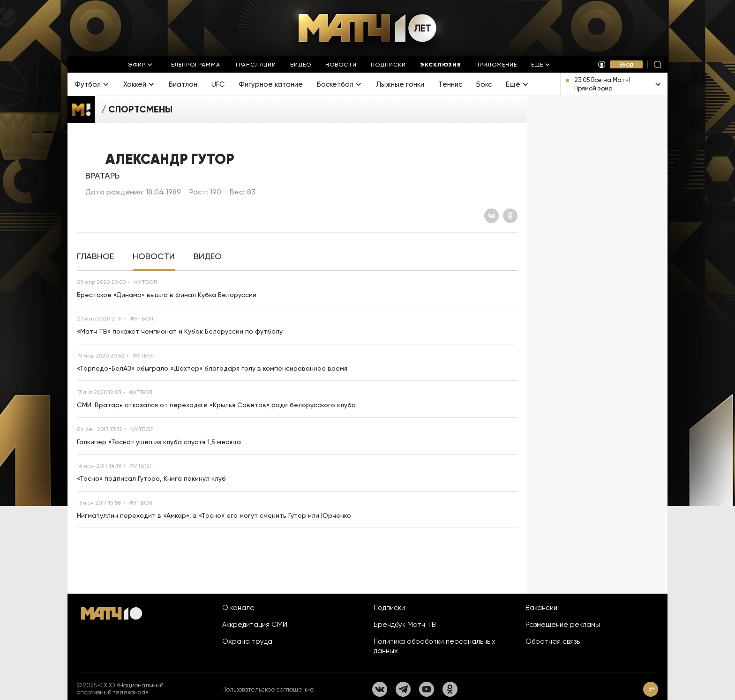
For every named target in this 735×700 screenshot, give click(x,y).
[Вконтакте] (491, 216)
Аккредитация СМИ (255, 625)
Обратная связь (553, 641)
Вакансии (541, 608)
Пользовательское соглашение (268, 689)
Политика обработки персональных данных (435, 646)
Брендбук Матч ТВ (405, 625)
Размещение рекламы (563, 625)
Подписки (389, 608)
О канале (238, 608)
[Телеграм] (403, 689)
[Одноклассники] (510, 216)
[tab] (95, 257)
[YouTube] (427, 689)
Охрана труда (247, 641)
